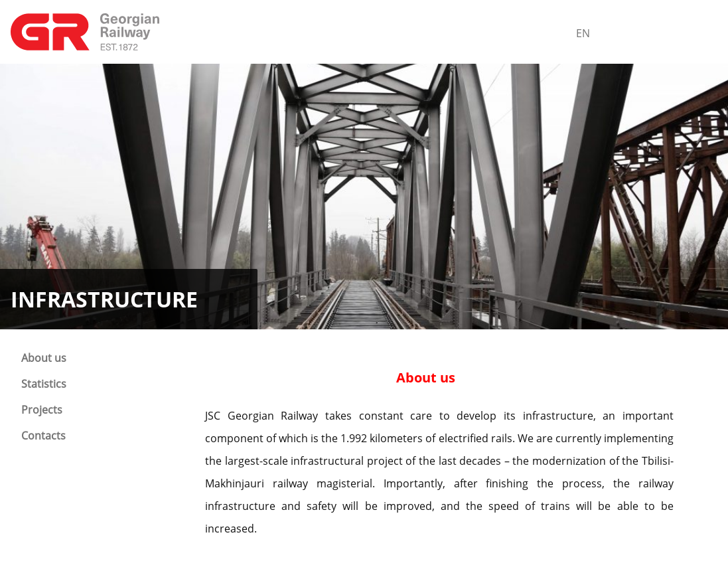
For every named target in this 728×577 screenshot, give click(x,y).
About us (44, 358)
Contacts (43, 436)
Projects (42, 410)
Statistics (44, 384)
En (583, 33)
